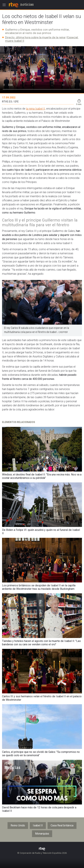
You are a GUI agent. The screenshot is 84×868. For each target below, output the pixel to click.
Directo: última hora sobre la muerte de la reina (35, 37)
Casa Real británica (62, 825)
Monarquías (42, 834)
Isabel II (38, 825)
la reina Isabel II (35, 109)
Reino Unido (18, 825)
